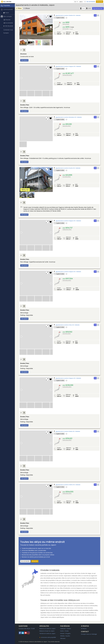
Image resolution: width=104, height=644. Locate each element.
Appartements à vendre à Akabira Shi (65, 15)
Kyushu (68, 636)
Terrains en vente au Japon (47, 633)
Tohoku (69, 629)
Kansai (62, 633)
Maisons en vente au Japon (47, 629)
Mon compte (6, 17)
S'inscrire (100, 2)
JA (98, 15)
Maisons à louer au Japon (47, 631)
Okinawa (63, 638)
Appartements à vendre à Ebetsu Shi (65, 431)
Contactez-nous (8, 30)
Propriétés (5, 6)
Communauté (7, 10)
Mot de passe (8, 26)
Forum (6, 13)
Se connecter (91, 2)
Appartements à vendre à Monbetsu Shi (66, 117)
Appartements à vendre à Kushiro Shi (65, 168)
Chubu (67, 631)
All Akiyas (84, 629)
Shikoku (62, 636)
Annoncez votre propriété (48, 637)
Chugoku (68, 633)
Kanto (62, 631)
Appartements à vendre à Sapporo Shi (65, 66)
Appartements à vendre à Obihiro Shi (65, 485)
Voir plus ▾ (24, 60)
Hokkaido (78, 15)
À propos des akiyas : (27, 629)
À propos (6, 33)
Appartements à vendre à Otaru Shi (65, 325)
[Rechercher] (98, 8)
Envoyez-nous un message (89, 634)
